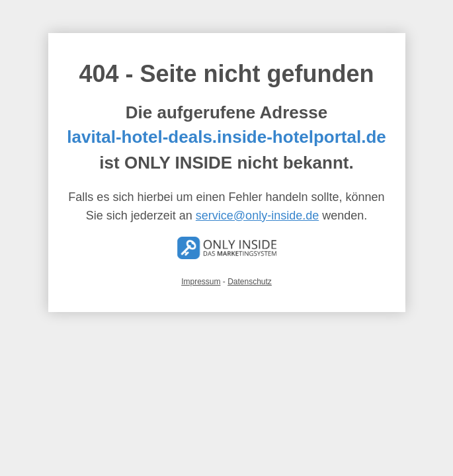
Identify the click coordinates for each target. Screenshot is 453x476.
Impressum (201, 282)
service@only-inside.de (257, 216)
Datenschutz (250, 282)
